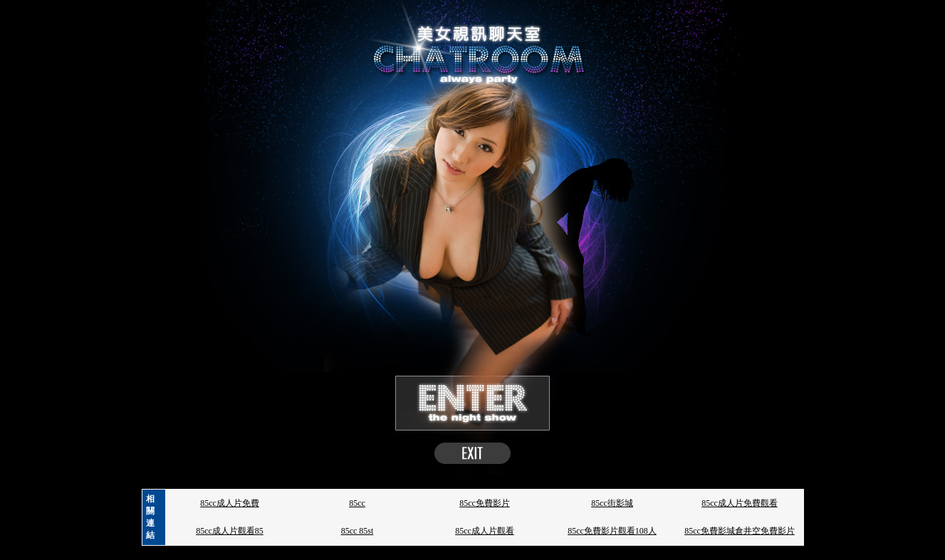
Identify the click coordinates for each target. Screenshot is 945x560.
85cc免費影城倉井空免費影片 (740, 531)
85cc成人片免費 (230, 503)
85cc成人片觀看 (485, 531)
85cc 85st (357, 531)
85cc (357, 503)
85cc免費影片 (485, 503)
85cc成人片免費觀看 (740, 503)
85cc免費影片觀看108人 (612, 531)
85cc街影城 (612, 503)
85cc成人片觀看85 (230, 531)
